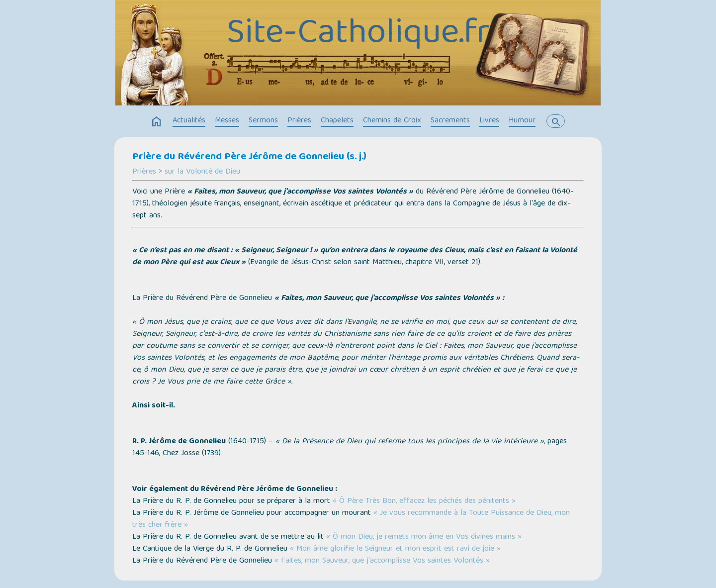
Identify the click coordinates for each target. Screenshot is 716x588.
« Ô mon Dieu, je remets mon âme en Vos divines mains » (424, 537)
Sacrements (450, 121)
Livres (489, 121)
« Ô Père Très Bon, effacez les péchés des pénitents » (424, 501)
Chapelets (337, 121)
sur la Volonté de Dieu (202, 172)
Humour (522, 121)
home (157, 122)
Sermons (263, 121)
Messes (227, 121)
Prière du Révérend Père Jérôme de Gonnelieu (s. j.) (249, 157)
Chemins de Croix (392, 121)
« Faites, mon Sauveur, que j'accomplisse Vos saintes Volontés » (382, 561)
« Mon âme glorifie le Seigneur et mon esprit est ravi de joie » (395, 549)
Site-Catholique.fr (358, 35)
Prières (299, 121)
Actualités (189, 121)
